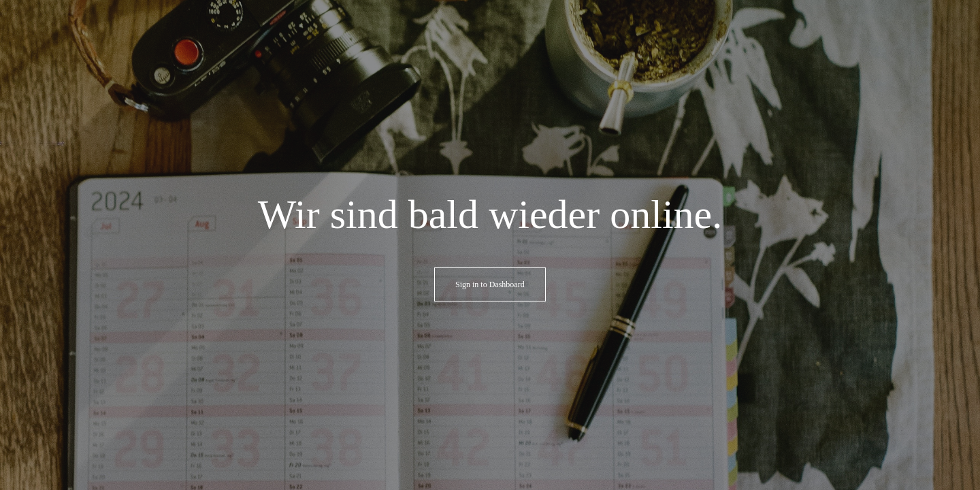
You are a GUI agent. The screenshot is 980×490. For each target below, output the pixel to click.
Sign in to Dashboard (490, 284)
